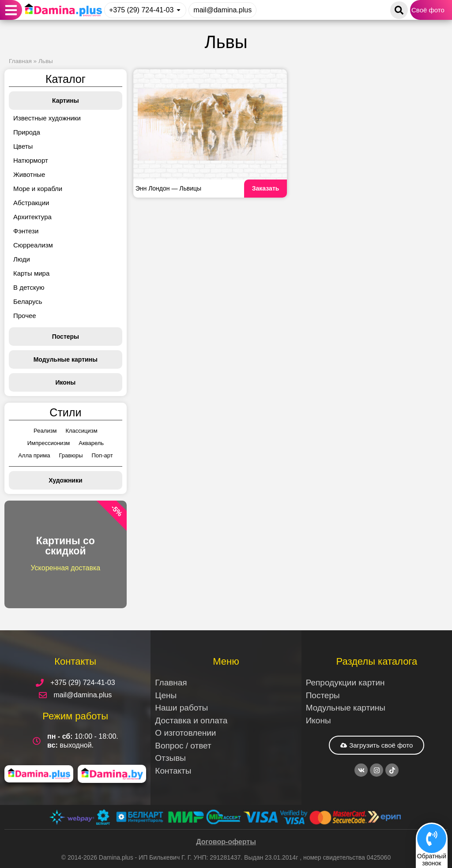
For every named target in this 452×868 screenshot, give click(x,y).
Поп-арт (102, 455)
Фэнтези (26, 231)
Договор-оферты (226, 842)
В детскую (29, 287)
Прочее (25, 316)
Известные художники (47, 118)
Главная (20, 61)
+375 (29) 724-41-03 (141, 10)
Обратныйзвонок (432, 859)
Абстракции (31, 203)
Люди (22, 259)
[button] (11, 10)
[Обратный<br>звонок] (432, 838)
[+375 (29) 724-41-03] (179, 10)
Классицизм (81, 431)
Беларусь (28, 301)
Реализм (45, 431)
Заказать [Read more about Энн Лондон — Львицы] (266, 188)
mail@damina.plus (222, 10)
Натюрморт (31, 160)
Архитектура (32, 217)
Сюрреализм (33, 245)
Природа (27, 132)
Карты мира (31, 273)
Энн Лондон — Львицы (168, 188)
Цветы (23, 146)
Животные (29, 174)
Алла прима (34, 455)
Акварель (91, 443)
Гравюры (71, 455)
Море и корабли (38, 189)
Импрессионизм (49, 443)
